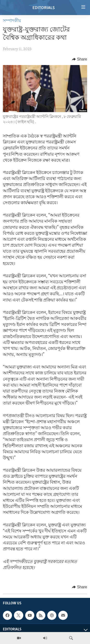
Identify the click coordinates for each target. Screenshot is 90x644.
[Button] (80, 59)
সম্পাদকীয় (12, 21)
